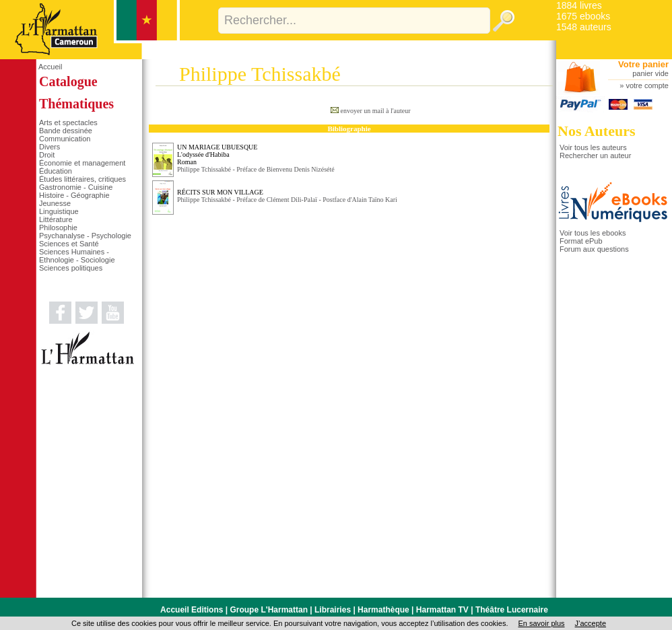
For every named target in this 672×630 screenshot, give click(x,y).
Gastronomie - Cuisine (76, 187)
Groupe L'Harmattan (269, 610)
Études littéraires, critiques (82, 179)
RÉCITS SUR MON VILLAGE (220, 192)
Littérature (56, 219)
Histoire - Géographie (74, 195)
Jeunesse (55, 203)
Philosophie (58, 228)
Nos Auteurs (597, 131)
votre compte (647, 85)
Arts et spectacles (68, 123)
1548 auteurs (584, 27)
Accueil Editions (192, 610)
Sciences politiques (71, 268)
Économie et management (82, 163)
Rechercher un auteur (595, 155)
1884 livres (579, 5)
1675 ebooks (583, 16)
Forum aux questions (594, 249)
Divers (49, 147)
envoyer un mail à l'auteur (376, 111)
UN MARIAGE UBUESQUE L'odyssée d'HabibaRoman (217, 154)
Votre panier (643, 64)
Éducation (56, 171)
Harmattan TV (442, 610)
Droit (47, 155)
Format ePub (581, 241)
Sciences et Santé (69, 244)
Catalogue (68, 81)
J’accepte (591, 623)
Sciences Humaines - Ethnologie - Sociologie (77, 256)
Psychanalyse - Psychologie (85, 236)
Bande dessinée (66, 131)
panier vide (650, 73)
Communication (65, 139)
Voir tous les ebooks (593, 233)
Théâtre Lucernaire (512, 610)
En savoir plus (541, 623)
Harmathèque (383, 610)
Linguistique (59, 211)
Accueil (50, 67)
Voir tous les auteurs (593, 147)
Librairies (333, 610)
